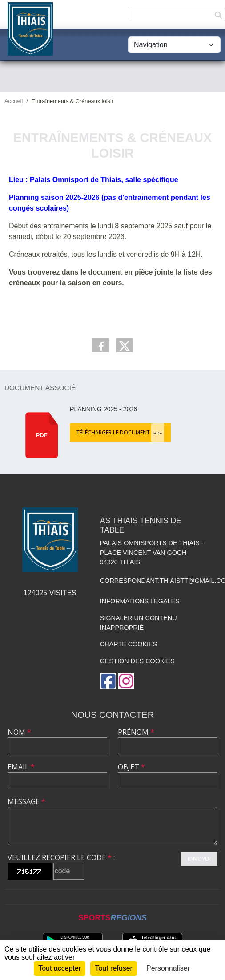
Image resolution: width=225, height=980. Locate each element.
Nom (19, 732)
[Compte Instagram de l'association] (126, 681)
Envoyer (199, 859)
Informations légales (140, 601)
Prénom (136, 732)
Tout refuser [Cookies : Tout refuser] (113, 968)
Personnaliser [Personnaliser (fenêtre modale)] (168, 968)
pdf (42, 435)
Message (26, 801)
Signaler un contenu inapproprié (139, 623)
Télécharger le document (120, 433)
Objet (131, 767)
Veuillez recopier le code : (61, 857)
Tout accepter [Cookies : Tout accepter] (60, 968)
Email (21, 767)
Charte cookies (129, 644)
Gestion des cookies (137, 661)
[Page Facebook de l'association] (108, 681)
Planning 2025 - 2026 (103, 409)
